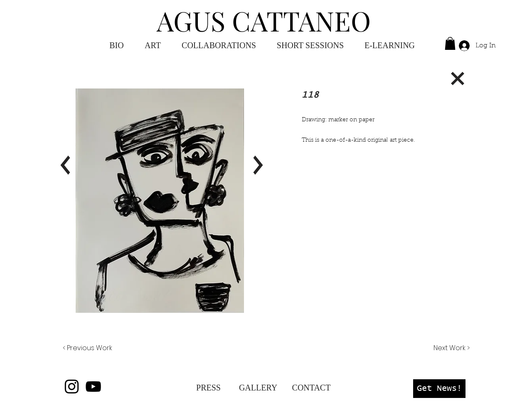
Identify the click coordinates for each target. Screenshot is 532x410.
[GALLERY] (258, 388)
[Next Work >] (451, 348)
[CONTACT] (311, 388)
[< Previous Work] (87, 348)
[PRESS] (208, 388)
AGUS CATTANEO (264, 20)
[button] (390, 45)
